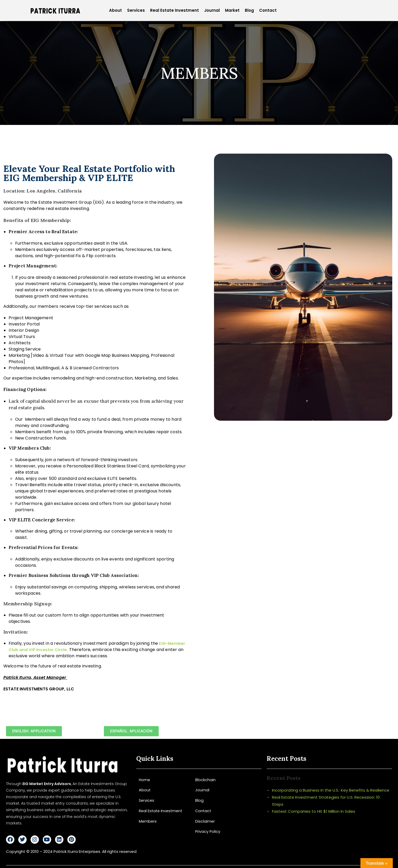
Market (232, 10)
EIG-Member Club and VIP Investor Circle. (88, 646)
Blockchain (205, 780)
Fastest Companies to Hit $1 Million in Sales (314, 811)
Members (148, 821)
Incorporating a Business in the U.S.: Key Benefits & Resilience (331, 790)
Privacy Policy (208, 831)
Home (145, 780)
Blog (249, 10)
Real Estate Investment (174, 10)
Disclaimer (205, 821)
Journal (212, 10)
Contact (268, 10)
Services (136, 10)
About (115, 10)
